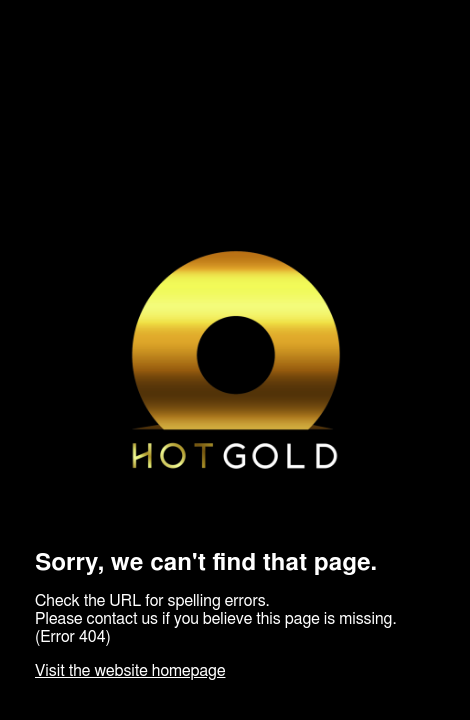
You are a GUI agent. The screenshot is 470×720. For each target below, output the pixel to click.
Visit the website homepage (130, 671)
